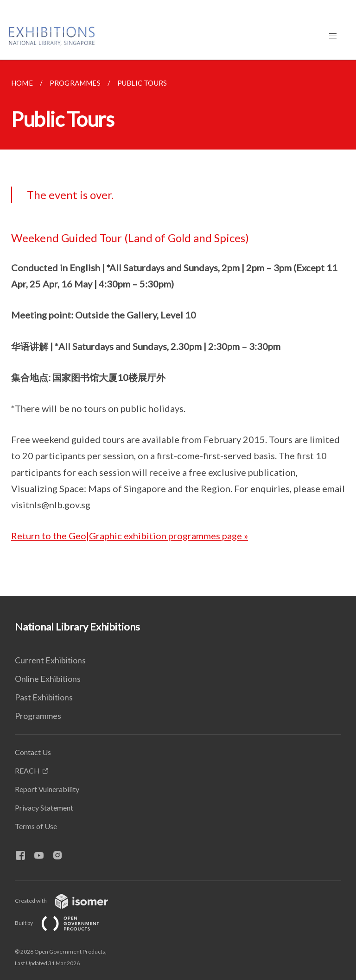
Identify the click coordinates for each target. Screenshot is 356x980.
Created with (69, 901)
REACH (27, 771)
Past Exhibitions (44, 697)
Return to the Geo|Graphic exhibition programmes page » (130, 536)
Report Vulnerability (47, 789)
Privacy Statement (44, 808)
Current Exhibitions (50, 660)
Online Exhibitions (48, 679)
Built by (64, 923)
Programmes (38, 716)
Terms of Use (36, 826)
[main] (178, 328)
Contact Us (33, 752)
